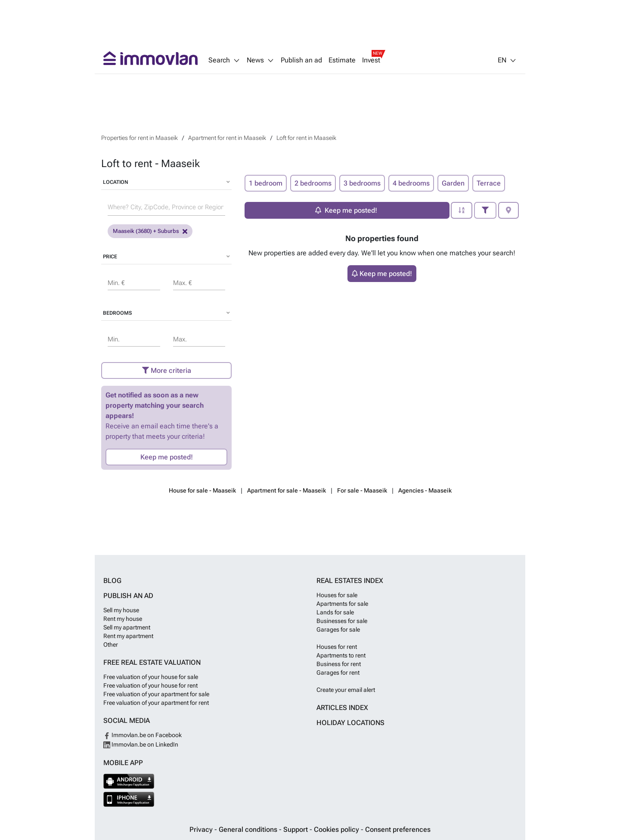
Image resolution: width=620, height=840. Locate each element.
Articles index (342, 708)
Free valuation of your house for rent (150, 685)
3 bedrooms (362, 183)
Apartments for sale (342, 604)
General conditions (249, 829)
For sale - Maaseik (362, 490)
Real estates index (350, 581)
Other (111, 645)
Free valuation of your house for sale (151, 677)
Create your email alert (346, 690)
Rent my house (123, 619)
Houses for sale (337, 595)
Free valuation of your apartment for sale (156, 694)
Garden (453, 183)
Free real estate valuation (152, 662)
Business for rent (339, 664)
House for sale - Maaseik (202, 490)
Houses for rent (337, 647)
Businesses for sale (342, 621)
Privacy (202, 829)
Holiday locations (350, 723)
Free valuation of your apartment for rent (156, 703)
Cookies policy (337, 829)
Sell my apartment (127, 627)
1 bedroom (266, 183)
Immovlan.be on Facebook (143, 735)
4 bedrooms (411, 183)
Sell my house (121, 610)
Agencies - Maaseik (425, 490)
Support (296, 829)
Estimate (342, 60)
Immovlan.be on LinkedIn (141, 744)
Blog (112, 581)
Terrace (489, 183)
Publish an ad (301, 60)
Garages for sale (338, 629)
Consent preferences (398, 829)
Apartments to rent (341, 655)
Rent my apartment (128, 636)
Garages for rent (338, 673)
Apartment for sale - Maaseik (287, 490)
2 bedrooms (313, 183)
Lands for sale (335, 612)
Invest (371, 60)
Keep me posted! (167, 457)
